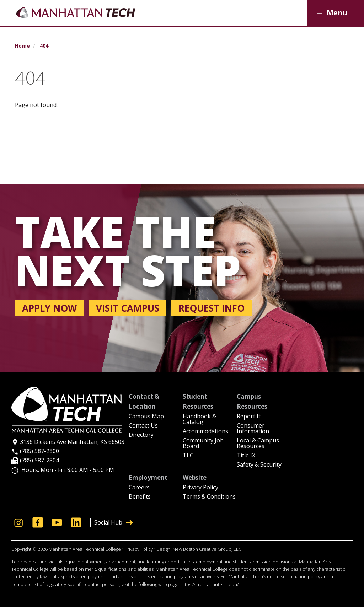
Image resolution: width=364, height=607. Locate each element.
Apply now (49, 308)
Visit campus (128, 308)
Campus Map (146, 417)
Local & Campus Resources (258, 444)
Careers (139, 488)
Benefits (140, 497)
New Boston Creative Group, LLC (207, 549)
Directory (141, 435)
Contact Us (143, 426)
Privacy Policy (200, 488)
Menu (331, 13)
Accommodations (205, 432)
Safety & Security (259, 465)
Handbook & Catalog (199, 420)
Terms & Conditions (209, 497)
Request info (212, 308)
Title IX (246, 456)
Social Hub (114, 522)
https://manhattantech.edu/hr (212, 584)
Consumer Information (253, 429)
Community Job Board (203, 444)
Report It (249, 417)
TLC (188, 456)
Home (22, 46)
